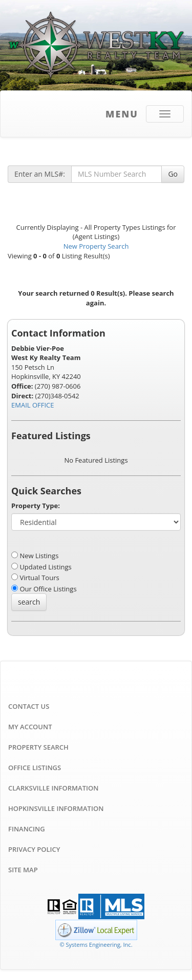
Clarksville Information (53, 788)
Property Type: (36, 506)
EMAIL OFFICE (33, 405)
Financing (27, 829)
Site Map (23, 870)
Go (173, 174)
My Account (30, 727)
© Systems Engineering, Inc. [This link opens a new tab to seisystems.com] (96, 945)
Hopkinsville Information (56, 808)
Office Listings (35, 768)
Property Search (38, 747)
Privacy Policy (34, 849)
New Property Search (96, 246)
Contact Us (29, 706)
